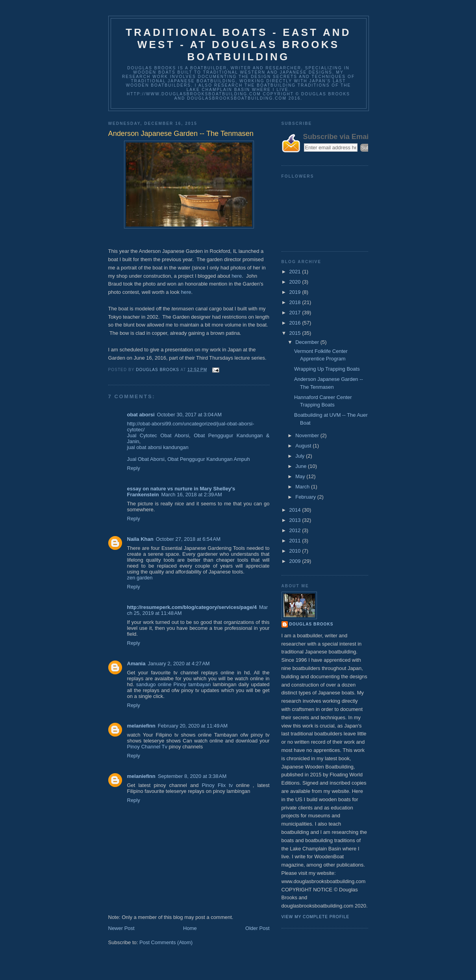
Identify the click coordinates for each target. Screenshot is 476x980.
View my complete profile (316, 917)
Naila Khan (140, 539)
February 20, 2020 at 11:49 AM (193, 726)
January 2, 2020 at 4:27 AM (179, 664)
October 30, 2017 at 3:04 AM (189, 415)
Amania (136, 664)
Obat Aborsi (175, 435)
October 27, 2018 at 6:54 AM (188, 539)
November (308, 435)
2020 (296, 282)
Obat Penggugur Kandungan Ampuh (209, 459)
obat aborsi (141, 415)
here (237, 276)
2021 (296, 272)
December (308, 342)
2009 (296, 561)
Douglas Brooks (311, 624)
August (304, 446)
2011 (296, 541)
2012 (296, 530)
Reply (134, 468)
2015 (296, 333)
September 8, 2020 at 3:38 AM (192, 776)
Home (190, 928)
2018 (296, 302)
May (301, 476)
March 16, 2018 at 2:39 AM (191, 495)
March (303, 487)
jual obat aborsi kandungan (158, 447)
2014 (296, 510)
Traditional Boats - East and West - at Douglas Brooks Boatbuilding (238, 45)
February (306, 497)
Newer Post (121, 928)
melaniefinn (141, 726)
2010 (296, 551)
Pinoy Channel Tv (147, 747)
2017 (296, 313)
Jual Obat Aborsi (146, 459)
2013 (296, 520)
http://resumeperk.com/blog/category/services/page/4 (192, 607)
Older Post (257, 928)
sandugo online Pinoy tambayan (174, 684)
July (301, 456)
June (302, 466)
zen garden (140, 578)
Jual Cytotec (142, 435)
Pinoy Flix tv (218, 785)
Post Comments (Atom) (166, 942)
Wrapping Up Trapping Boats (327, 369)
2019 (296, 292)
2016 (296, 323)
